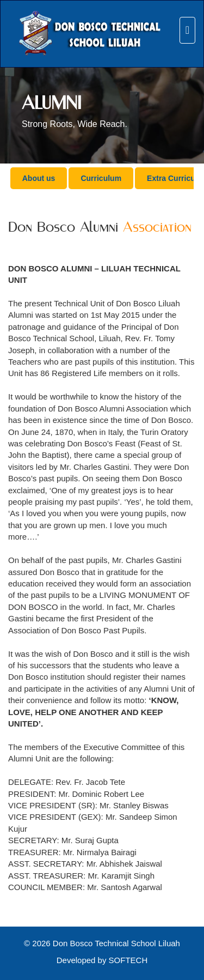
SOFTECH (128, 960)
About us (39, 178)
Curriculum (101, 178)
